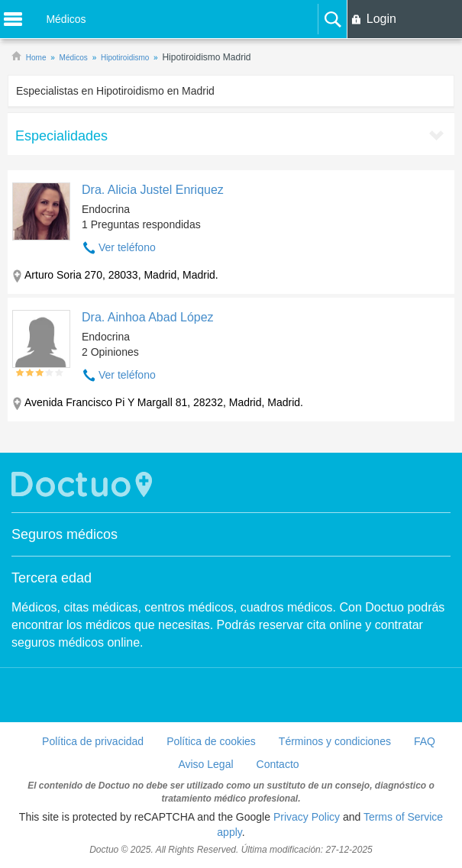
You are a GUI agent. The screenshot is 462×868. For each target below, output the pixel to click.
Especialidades (61, 136)
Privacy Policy (307, 817)
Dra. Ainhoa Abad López (148, 317)
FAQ (425, 741)
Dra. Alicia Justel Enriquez (153, 190)
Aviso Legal (205, 764)
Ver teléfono (127, 247)
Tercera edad (52, 578)
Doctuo (84, 484)
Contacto (278, 764)
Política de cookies (211, 741)
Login (381, 19)
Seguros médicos (65, 534)
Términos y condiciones (335, 741)
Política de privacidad (93, 741)
